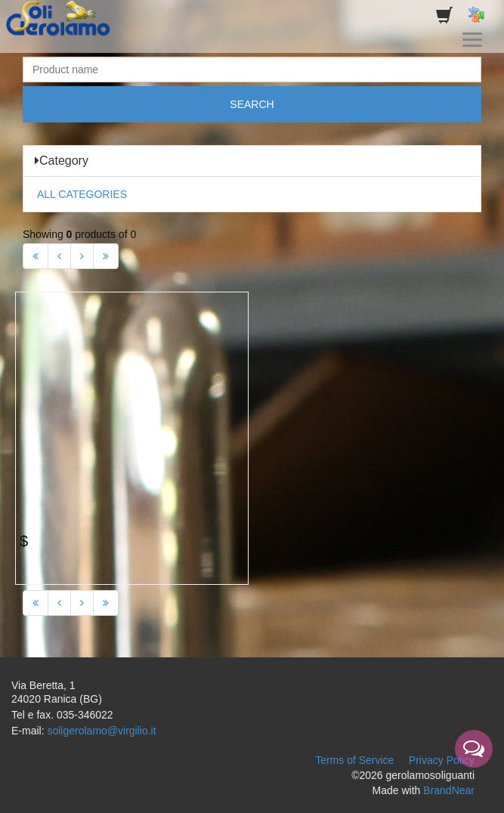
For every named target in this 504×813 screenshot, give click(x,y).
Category (62, 161)
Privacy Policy (442, 760)
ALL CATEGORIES (82, 194)
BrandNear (449, 790)
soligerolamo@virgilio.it (101, 731)
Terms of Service (354, 760)
